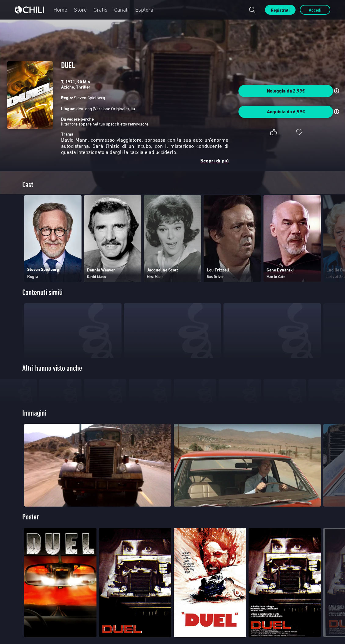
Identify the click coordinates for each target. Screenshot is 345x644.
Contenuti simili (42, 292)
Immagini (34, 444)
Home (60, 10)
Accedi (315, 10)
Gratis (100, 10)
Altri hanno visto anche (52, 368)
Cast (28, 185)
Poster (31, 548)
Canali (121, 10)
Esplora (144, 10)
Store (80, 10)
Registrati (280, 10)
